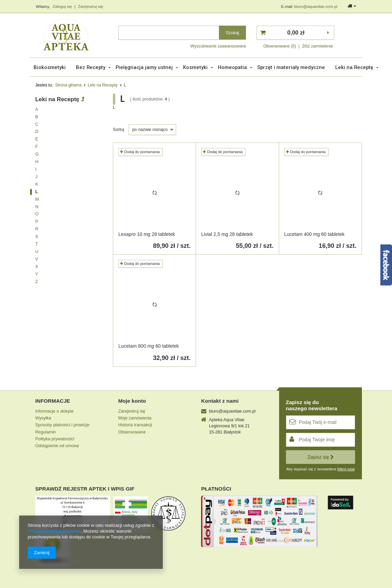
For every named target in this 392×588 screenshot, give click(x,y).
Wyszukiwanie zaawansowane (218, 46)
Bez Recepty (91, 67)
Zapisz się (321, 457)
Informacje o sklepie (54, 411)
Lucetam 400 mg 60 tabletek (315, 234)
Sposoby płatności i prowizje (62, 425)
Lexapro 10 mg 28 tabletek (147, 234)
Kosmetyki (195, 67)
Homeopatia (232, 67)
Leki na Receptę (354, 67)
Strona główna (68, 85)
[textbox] (169, 33)
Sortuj (119, 130)
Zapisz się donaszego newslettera (312, 405)
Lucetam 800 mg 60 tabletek (149, 346)
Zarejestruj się (91, 6)
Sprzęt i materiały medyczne (291, 67)
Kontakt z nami (220, 401)
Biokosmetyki (50, 67)
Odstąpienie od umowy (57, 446)
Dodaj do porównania (140, 152)
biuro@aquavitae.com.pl (316, 6)
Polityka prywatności (55, 439)
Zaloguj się (63, 6)
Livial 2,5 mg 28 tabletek (227, 234)
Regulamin (45, 432)
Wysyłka (43, 418)
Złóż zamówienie (317, 46)
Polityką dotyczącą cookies (54, 531)
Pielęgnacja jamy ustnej (144, 67)
